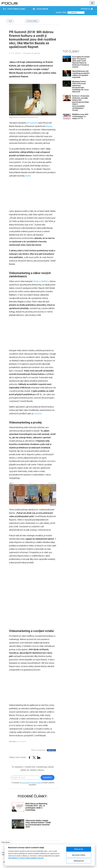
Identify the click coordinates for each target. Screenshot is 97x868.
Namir (28, 176)
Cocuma (38, 414)
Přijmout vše (79, 849)
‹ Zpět (10, 21)
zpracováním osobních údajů (31, 783)
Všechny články (32, 21)
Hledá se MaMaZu (41, 281)
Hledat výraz (62, 13)
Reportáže (51, 750)
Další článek (6, 842)
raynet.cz (24, 742)
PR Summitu (32, 123)
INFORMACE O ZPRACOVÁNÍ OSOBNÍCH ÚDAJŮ (26, 858)
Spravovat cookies (79, 855)
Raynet (49, 126)
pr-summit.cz (19, 742)
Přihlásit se (87, 9)
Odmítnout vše (79, 861)
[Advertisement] (77, 32)
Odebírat (48, 778)
